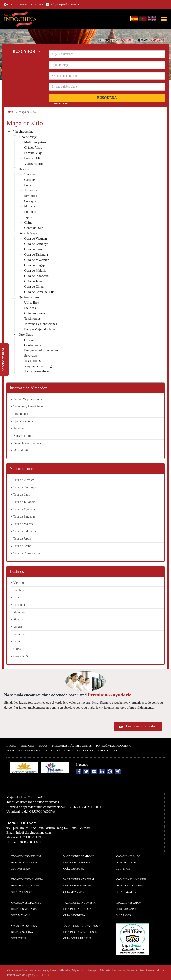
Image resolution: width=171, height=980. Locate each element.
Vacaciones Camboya (79, 856)
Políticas (30, 308)
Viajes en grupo (35, 164)
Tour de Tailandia (24, 502)
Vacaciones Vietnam (26, 856)
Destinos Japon (127, 909)
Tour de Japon (22, 539)
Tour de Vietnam (24, 480)
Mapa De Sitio (107, 750)
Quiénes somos (29, 297)
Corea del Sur (33, 228)
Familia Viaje (33, 153)
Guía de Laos (33, 249)
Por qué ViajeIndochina (113, 746)
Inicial (11, 746)
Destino (24, 169)
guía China (19, 938)
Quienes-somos (35, 313)
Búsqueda (107, 98)
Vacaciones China (24, 926)
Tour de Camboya (24, 487)
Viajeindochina (23, 132)
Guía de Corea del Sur (39, 292)
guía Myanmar (74, 892)
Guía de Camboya (36, 244)
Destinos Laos (126, 862)
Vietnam (30, 174)
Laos (27, 185)
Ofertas (29, 340)
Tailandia (31, 190)
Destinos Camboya (77, 862)
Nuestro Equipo (23, 436)
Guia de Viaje (28, 233)
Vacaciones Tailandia (27, 879)
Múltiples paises (35, 142)
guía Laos (123, 869)
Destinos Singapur (129, 886)
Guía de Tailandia (36, 254)
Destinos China (22, 932)
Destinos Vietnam (24, 862)
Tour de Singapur (24, 517)
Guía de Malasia (35, 270)
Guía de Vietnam (36, 238)
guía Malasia (21, 915)
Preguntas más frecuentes (41, 350)
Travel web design (19, 975)
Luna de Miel (33, 158)
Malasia (30, 206)
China (28, 222)
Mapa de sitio (22, 450)
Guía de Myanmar (36, 260)
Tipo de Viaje (28, 137)
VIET (43, 975)
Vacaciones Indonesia (79, 903)
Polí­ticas (53, 750)
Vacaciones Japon (129, 903)
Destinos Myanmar (77, 886)
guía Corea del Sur (77, 938)
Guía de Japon (34, 281)
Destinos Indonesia (77, 909)
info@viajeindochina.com (65, 4)
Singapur (30, 201)
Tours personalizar (37, 371)
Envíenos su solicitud (141, 726)
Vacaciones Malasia (26, 903)
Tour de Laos (22, 495)
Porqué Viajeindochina (40, 329)
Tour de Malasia (23, 524)
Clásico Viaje (33, 148)
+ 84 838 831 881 (24, 4)
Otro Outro (26, 335)
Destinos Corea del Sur (80, 932)
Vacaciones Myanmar (79, 879)
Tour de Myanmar (25, 509)
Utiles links (32, 303)
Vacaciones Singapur (131, 879)
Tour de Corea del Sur (27, 553)
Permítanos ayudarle (110, 695)
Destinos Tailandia (25, 886)
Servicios (31, 356)
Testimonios (32, 319)
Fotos (68, 750)
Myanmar (31, 196)
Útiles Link (85, 750)
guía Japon (124, 915)
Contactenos (33, 345)
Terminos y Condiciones (41, 324)
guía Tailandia (22, 892)
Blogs (43, 746)
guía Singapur (126, 892)
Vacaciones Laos (128, 856)
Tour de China (22, 546)
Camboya (31, 180)
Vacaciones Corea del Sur (82, 926)
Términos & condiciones (24, 750)
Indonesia (31, 212)
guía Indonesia (74, 915)
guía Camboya (73, 869)
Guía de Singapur (36, 265)
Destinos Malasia (24, 909)
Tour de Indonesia (25, 531)
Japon (28, 217)
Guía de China (34, 287)
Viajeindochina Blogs (39, 366)
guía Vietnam (21, 869)
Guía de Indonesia (36, 276)
